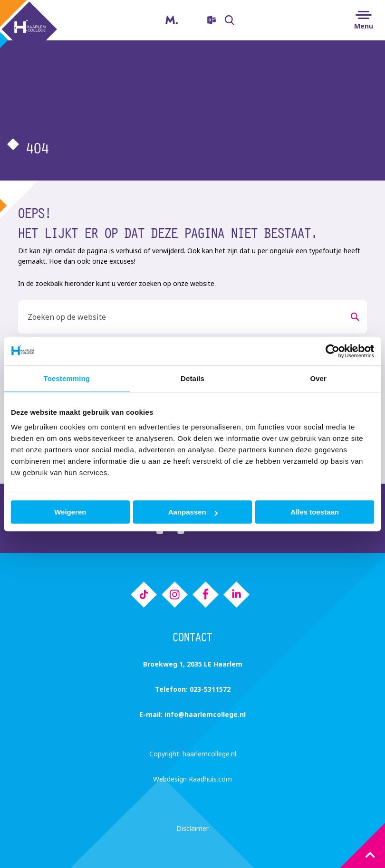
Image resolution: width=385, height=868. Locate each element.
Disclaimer (192, 828)
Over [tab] (318, 378)
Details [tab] (192, 378)
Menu (364, 26)
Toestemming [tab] (67, 378)
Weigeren (70, 512)
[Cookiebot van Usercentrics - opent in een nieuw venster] (332, 351)
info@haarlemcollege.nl (205, 714)
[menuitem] (205, 20)
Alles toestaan (315, 512)
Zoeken (232, 20)
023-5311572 (210, 689)
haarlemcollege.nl (209, 754)
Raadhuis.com (210, 779)
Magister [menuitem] (164, 17)
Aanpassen (193, 512)
